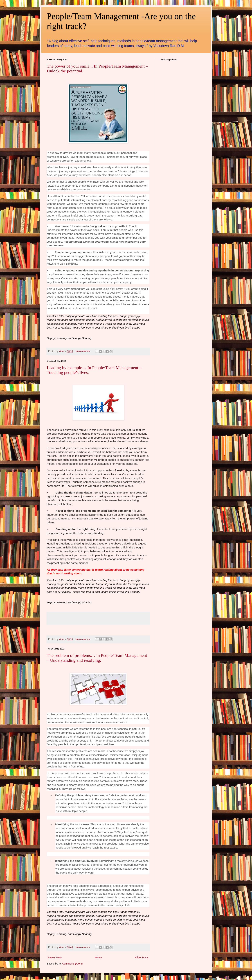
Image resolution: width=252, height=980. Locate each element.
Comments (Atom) (73, 964)
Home (99, 957)
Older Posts (142, 957)
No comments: (83, 351)
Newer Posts (55, 957)
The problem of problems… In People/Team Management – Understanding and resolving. (97, 658)
